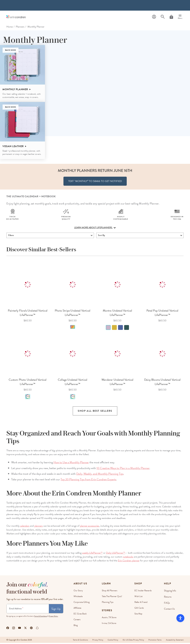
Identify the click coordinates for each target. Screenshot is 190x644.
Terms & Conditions (41, 617)
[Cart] (171, 17)
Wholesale (78, 597)
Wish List (139, 597)
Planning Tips (108, 603)
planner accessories (90, 527)
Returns (168, 597)
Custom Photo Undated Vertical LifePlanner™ (28, 383)
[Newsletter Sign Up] (28, 610)
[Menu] (180, 17)
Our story (78, 592)
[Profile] (154, 17)
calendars (25, 527)
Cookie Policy (112, 641)
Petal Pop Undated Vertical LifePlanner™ (162, 314)
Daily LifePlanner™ (116, 554)
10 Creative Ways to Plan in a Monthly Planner (123, 469)
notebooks (128, 558)
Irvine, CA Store (109, 624)
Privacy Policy (96, 641)
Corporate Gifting (82, 603)
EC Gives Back (80, 615)
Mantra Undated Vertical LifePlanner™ (117, 314)
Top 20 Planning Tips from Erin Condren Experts (88, 480)
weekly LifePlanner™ (92, 554)
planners (39, 527)
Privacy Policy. (53, 617)
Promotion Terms (155, 641)
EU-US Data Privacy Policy (133, 641)
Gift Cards (139, 609)
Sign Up (56, 610)
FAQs (167, 603)
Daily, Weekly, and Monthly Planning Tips (100, 475)
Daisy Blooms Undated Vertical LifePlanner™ (162, 383)
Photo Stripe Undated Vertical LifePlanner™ (73, 314)
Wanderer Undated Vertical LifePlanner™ (117, 383)
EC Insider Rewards (143, 592)
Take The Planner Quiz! (112, 597)
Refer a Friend (141, 603)
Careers (77, 621)
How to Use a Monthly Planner (71, 464)
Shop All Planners (110, 592)
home (10, 27)
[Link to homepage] (16, 17)
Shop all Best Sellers (95, 412)
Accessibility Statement (175, 641)
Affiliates (77, 609)
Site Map (139, 615)
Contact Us (169, 609)
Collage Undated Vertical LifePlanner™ (73, 383)
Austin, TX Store (109, 619)
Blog (76, 626)
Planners (20, 27)
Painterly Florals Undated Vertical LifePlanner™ (28, 314)
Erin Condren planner (129, 562)
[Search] (163, 17)
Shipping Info (170, 592)
